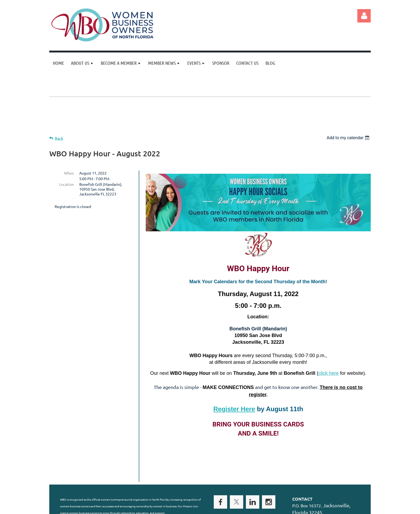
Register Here (234, 409)
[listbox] (349, 138)
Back (59, 138)
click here (328, 373)
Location (67, 184)
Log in (364, 16)
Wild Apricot (307, 507)
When (69, 173)
